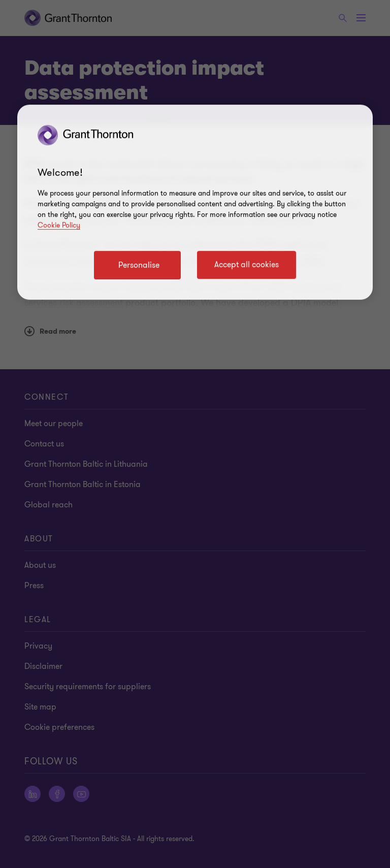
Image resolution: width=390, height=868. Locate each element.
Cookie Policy (59, 225)
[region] (195, 202)
